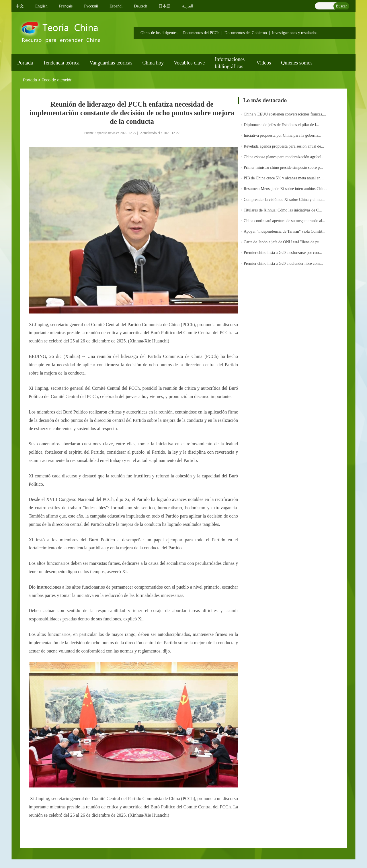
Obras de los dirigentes (159, 33)
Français (66, 6)
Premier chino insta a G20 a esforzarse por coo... (283, 253)
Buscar (341, 6)
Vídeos (264, 63)
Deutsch (140, 6)
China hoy (153, 63)
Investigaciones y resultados (295, 33)
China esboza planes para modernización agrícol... (284, 157)
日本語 (165, 6)
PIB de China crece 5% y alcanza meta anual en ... (284, 178)
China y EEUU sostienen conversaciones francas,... (285, 114)
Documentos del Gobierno (246, 33)
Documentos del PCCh (201, 33)
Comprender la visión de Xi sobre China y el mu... (284, 200)
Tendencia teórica (61, 63)
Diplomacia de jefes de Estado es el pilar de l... (281, 125)
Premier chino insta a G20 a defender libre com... (283, 263)
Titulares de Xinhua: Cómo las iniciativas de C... (283, 210)
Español (116, 6)
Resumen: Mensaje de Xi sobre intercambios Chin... (286, 189)
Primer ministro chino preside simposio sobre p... (283, 167)
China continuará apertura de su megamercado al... (284, 221)
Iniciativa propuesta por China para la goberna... (282, 135)
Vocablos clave (189, 63)
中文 (20, 6)
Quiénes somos (297, 63)
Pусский (91, 6)
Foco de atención (57, 80)
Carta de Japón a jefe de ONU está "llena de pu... (283, 242)
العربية (188, 6)
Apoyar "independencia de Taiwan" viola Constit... (285, 231)
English (41, 6)
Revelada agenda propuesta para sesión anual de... (284, 146)
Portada (25, 63)
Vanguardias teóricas (111, 63)
